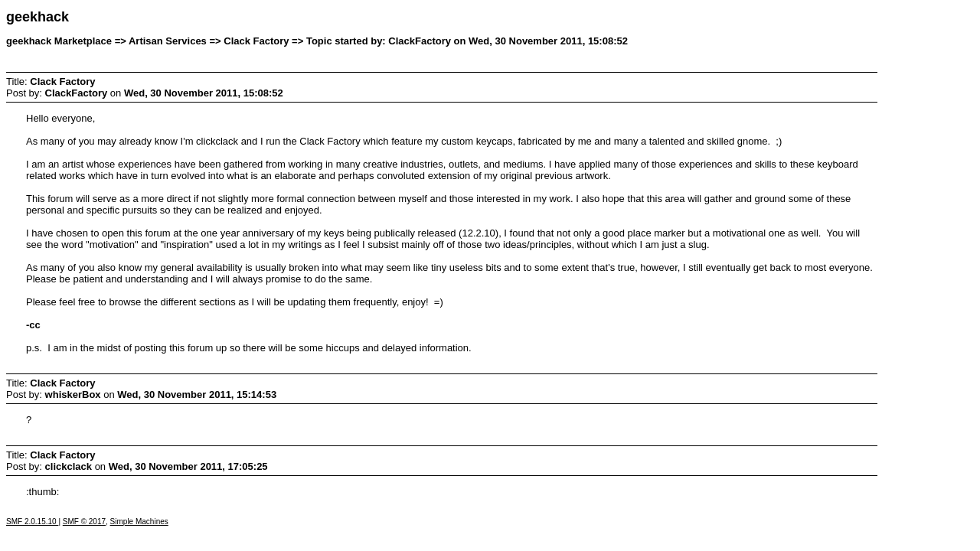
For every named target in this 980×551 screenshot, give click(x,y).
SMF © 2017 (84, 522)
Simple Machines (139, 522)
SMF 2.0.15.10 (32, 522)
